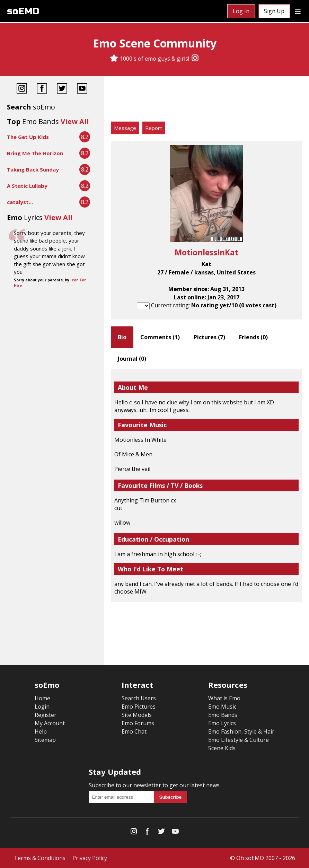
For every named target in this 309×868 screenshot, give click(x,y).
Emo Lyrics (222, 723)
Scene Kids (222, 748)
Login (42, 707)
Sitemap (45, 740)
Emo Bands (223, 715)
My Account (50, 723)
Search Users (139, 698)
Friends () (253, 337)
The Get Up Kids (28, 137)
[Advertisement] (206, 100)
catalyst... (20, 202)
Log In (241, 11)
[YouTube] (82, 89)
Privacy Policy (90, 858)
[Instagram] (195, 59)
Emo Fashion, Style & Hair (241, 731)
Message (125, 128)
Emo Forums (138, 723)
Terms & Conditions (40, 858)
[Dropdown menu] (298, 11)
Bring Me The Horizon (35, 153)
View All (75, 121)
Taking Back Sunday (33, 169)
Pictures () (209, 337)
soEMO (23, 11)
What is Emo (224, 698)
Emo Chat (134, 731)
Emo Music (222, 707)
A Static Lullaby (27, 186)
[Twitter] (62, 89)
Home (42, 698)
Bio (122, 337)
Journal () (132, 359)
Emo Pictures (139, 707)
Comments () (160, 337)
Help (41, 731)
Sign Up (274, 11)
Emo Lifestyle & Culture (239, 740)
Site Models (137, 715)
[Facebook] (42, 89)
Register (46, 715)
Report (154, 128)
